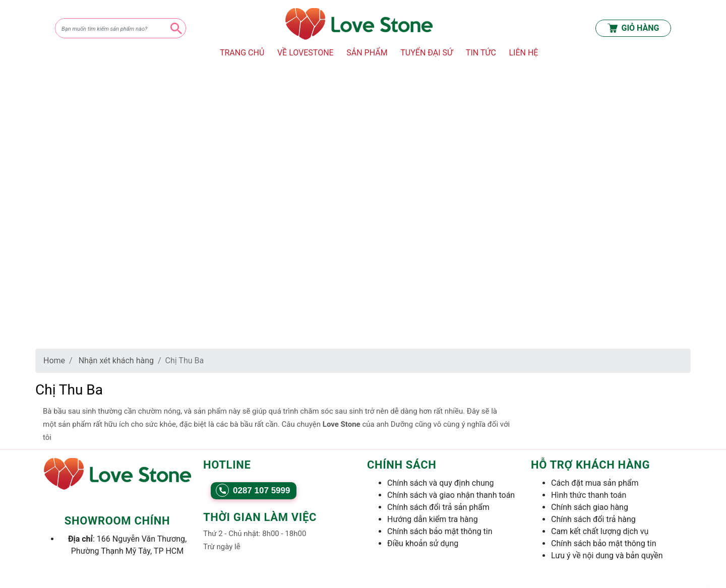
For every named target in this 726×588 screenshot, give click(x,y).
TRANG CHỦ (242, 53)
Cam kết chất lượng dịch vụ (600, 531)
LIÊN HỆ (523, 53)
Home (54, 361)
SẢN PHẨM (367, 53)
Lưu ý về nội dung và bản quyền (607, 556)
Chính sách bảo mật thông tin (440, 531)
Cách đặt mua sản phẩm (595, 483)
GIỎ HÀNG (633, 28)
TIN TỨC (481, 53)
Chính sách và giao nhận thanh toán (451, 495)
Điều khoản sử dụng (423, 543)
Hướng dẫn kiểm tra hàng (433, 519)
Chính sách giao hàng (590, 507)
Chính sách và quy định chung (441, 483)
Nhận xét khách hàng (116, 361)
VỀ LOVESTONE (306, 53)
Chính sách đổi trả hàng (593, 519)
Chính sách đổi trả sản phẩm (438, 507)
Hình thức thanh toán (589, 495)
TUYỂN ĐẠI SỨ (427, 53)
